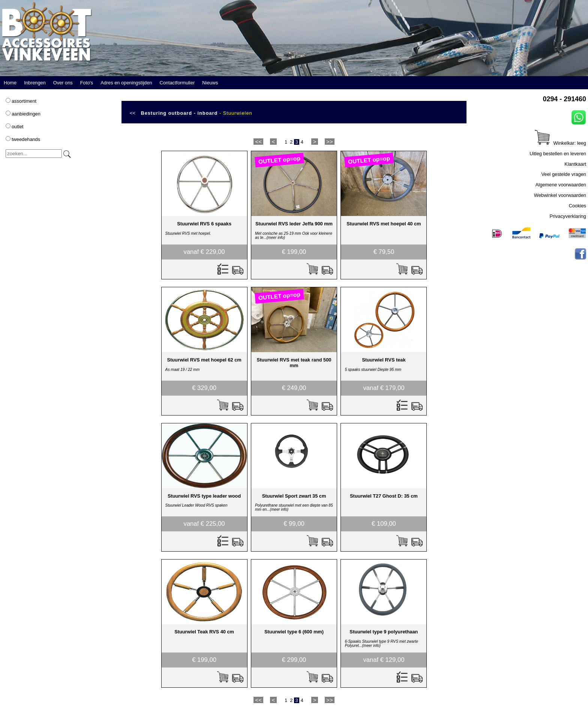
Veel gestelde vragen (564, 174)
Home (10, 83)
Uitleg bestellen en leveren (558, 154)
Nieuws (210, 83)
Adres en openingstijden (126, 83)
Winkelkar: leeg (560, 143)
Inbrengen (35, 83)
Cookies (577, 206)
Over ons (63, 83)
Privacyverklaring (568, 216)
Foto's (87, 83)
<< (133, 113)
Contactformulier (177, 83)
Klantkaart (575, 164)
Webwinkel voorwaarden (560, 195)
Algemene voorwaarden (561, 185)
